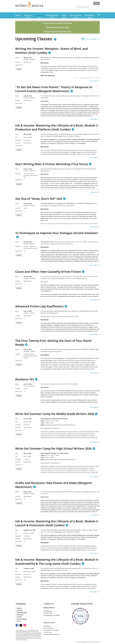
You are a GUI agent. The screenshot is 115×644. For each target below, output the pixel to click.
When (17, 58)
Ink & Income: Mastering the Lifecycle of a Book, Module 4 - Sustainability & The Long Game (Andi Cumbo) (57, 562)
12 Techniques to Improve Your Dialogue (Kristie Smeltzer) (57, 233)
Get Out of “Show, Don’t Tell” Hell (39, 199)
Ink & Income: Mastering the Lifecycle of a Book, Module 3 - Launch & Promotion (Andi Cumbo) (57, 523)
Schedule (18, 140)
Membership (22, 612)
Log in (96, 3)
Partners (20, 615)
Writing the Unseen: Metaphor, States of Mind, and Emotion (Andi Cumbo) (52, 51)
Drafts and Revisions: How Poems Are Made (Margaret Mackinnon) (54, 485)
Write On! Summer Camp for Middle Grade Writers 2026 (55, 414)
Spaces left (19, 65)
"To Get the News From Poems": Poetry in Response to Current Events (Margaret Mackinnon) (54, 89)
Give (19, 621)
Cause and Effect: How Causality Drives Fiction (48, 272)
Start (17, 134)
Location (18, 62)
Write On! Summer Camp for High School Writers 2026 (53, 449)
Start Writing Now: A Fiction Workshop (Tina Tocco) (52, 164)
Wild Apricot (85, 642)
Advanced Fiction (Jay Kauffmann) (39, 306)
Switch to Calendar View (92, 39)
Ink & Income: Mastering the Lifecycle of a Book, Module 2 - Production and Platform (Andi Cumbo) (57, 128)
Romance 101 (25, 379)
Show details (94, 81)
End (16, 137)
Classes (20, 610)
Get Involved (22, 619)
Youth (19, 617)
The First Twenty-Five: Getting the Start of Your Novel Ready (53, 343)
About (19, 608)
